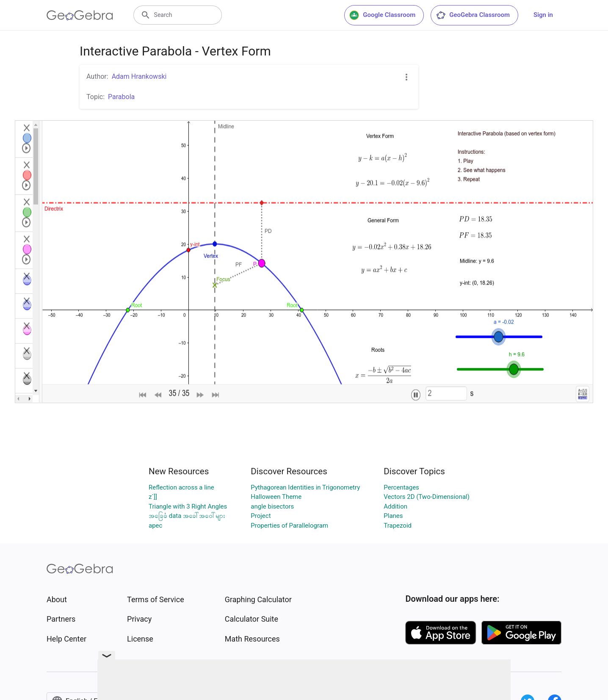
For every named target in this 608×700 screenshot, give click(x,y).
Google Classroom (382, 15)
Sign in (543, 15)
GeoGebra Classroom (473, 15)
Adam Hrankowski (139, 76)
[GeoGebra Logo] (80, 15)
